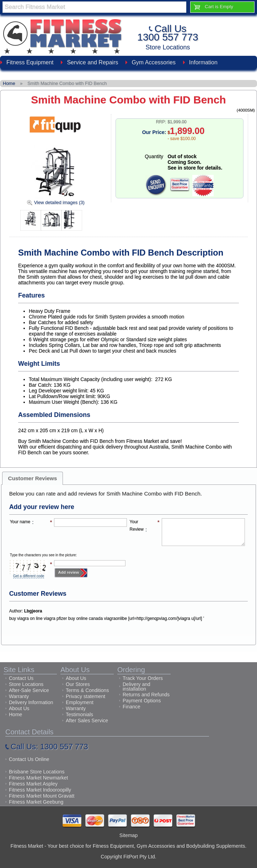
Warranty (19, 696)
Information (203, 62)
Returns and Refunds (146, 695)
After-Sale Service (29, 690)
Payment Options (142, 701)
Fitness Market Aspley (33, 784)
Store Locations (168, 47)
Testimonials (79, 714)
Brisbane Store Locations (37, 772)
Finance (132, 707)
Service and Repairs (92, 62)
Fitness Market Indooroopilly (40, 790)
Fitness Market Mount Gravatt (42, 796)
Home (15, 714)
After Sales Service (87, 720)
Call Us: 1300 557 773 (49, 747)
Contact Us (21, 678)
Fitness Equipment (30, 62)
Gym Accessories (154, 62)
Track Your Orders (143, 678)
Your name (20, 522)
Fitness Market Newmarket (38, 778)
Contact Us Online (29, 759)
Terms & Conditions (87, 690)
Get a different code (29, 576)
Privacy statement (85, 696)
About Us (19, 708)
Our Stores (78, 684)
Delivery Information (31, 702)
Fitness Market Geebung (36, 802)
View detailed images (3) (59, 202)
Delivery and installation (136, 687)
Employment (80, 702)
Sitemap (128, 835)
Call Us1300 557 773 (168, 33)
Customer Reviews (33, 478)
